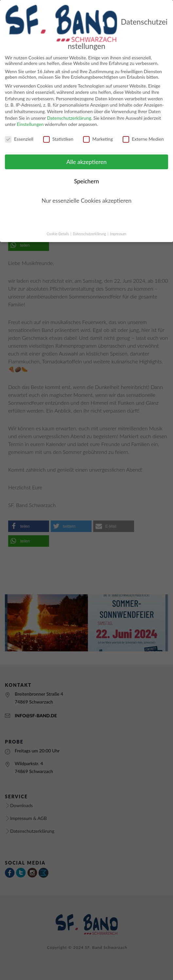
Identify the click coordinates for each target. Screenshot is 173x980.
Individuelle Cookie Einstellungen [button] (87, 214)
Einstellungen (30, 118)
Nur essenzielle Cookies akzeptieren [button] (86, 195)
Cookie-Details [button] (58, 228)
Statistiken (58, 133)
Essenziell (19, 133)
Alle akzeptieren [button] (86, 156)
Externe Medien (143, 133)
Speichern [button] (86, 175)
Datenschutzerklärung (69, 112)
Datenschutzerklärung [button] (90, 228)
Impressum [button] (118, 228)
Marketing (98, 133)
